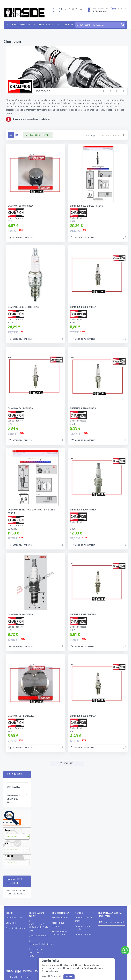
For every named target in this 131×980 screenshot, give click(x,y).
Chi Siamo (11, 923)
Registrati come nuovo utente (60, 933)
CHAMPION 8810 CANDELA (21, 615)
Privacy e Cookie (14, 918)
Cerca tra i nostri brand (83, 919)
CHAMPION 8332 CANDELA (83, 307)
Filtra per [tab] (14, 774)
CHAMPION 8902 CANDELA (83, 716)
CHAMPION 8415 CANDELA (21, 408)
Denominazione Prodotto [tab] (14, 799)
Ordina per (91, 135)
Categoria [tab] (13, 787)
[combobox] (100, 25)
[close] (111, 961)
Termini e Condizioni (16, 928)
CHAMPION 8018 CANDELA (21, 206)
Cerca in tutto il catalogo (83, 928)
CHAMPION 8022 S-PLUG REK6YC (86, 206)
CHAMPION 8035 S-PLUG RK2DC (24, 307)
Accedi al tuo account (58, 925)
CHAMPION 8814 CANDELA (21, 716)
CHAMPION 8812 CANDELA (83, 615)
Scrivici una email (60, 918)
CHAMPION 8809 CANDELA (83, 510)
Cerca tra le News (84, 935)
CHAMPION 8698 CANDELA (83, 408)
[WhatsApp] (125, 950)
